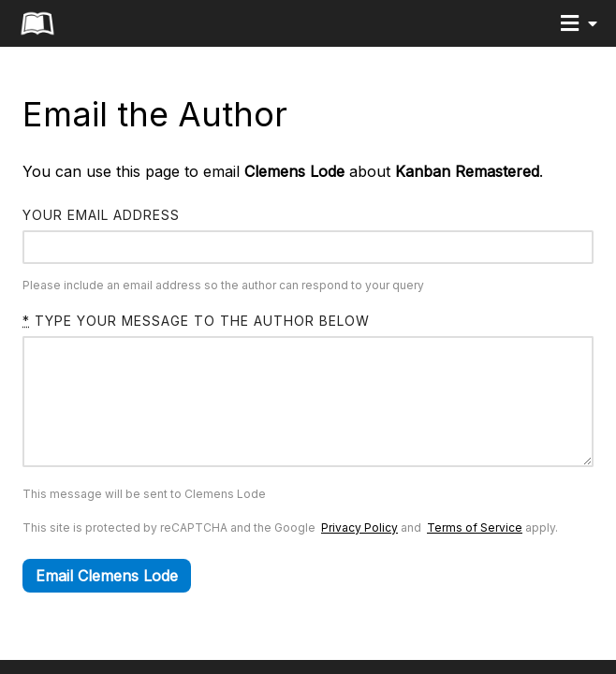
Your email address (101, 215)
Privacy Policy (359, 556)
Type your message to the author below (196, 321)
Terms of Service (475, 556)
